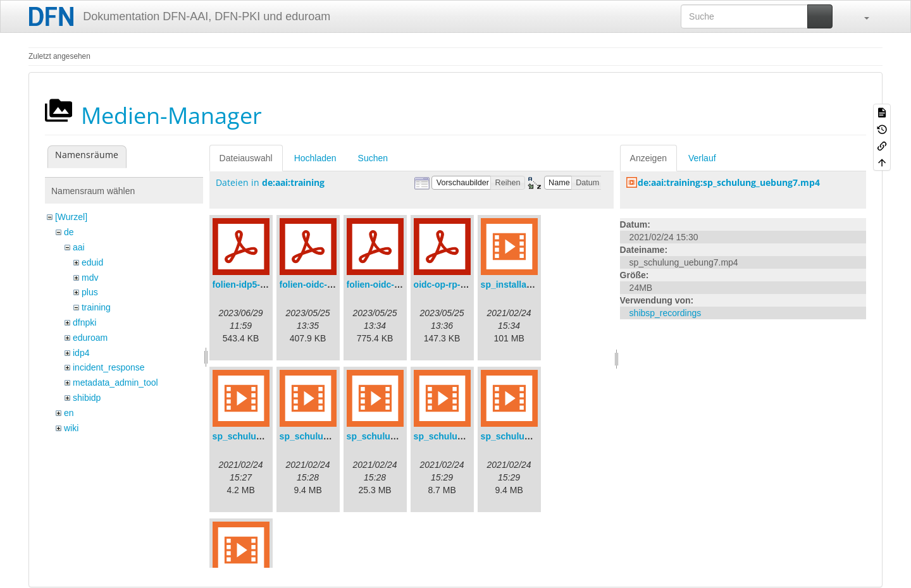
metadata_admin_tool (115, 383)
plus (90, 292)
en (69, 413)
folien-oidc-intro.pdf (388, 285)
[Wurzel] (71, 217)
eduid (92, 262)
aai (79, 247)
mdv (90, 278)
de (69, 232)
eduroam (90, 338)
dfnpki (84, 322)
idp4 (81, 353)
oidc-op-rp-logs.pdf (454, 285)
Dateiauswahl (246, 158)
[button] (860, 16)
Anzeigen (648, 158)
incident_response (109, 367)
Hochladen (315, 158)
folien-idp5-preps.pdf (257, 285)
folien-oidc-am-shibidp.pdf (335, 285)
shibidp (87, 398)
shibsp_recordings (666, 313)
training (96, 307)
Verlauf (702, 158)
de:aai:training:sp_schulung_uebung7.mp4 (729, 182)
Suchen (373, 158)
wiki (71, 428)
